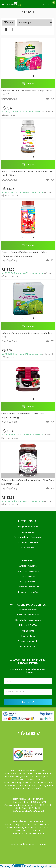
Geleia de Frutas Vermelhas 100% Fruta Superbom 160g (23, 416)
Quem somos (28, 532)
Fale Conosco (28, 548)
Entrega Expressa (28, 582)
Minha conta (28, 631)
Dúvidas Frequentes (28, 566)
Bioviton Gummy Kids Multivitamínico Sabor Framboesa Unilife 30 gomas (24, 254)
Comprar (28, 84)
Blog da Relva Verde (28, 527)
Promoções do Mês (28, 610)
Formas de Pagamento (28, 571)
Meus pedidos (28, 636)
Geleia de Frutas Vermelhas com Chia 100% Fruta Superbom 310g (28, 482)
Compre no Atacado (28, 542)
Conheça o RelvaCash (28, 615)
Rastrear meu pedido (28, 641)
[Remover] (22, 76)
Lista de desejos (28, 646)
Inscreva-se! (28, 702)
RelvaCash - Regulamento (28, 620)
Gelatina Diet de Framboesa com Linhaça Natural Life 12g (27, 93)
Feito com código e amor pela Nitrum (28, 844)
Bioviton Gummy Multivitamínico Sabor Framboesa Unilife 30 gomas (28, 173)
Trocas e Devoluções (28, 592)
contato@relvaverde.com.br (26, 782)
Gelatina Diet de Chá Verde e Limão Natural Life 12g (27, 335)
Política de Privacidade (28, 587)
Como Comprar (28, 576)
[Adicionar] (34, 76)
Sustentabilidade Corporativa (28, 537)
